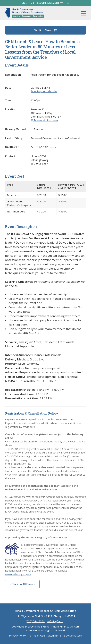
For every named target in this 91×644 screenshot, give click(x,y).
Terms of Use (37, 635)
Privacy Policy (17, 635)
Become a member (50, 3)
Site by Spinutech (71, 635)
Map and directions (44, 120)
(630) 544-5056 (35, 621)
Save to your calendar (44, 91)
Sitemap (53, 635)
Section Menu (45, 30)
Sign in (28, 3)
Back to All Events (23, 584)
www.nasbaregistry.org (18, 574)
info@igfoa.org (56, 621)
